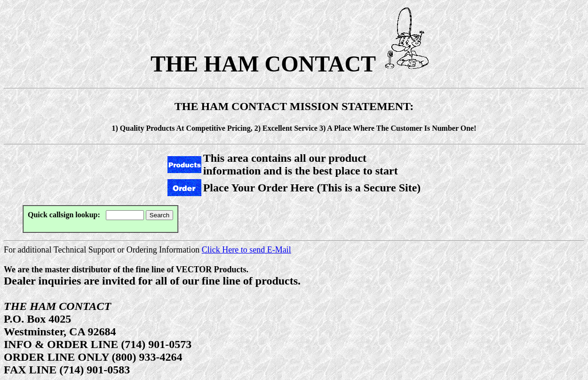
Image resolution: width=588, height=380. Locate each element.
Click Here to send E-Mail (246, 250)
